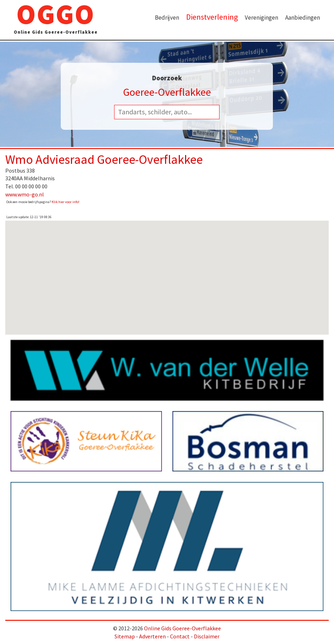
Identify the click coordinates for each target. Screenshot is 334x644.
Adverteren (152, 636)
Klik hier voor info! (66, 202)
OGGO (56, 20)
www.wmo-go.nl (25, 194)
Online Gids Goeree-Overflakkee (182, 628)
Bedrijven (167, 18)
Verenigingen (261, 18)
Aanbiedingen (303, 18)
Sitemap (125, 636)
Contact (180, 636)
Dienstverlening (212, 17)
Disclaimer (207, 636)
